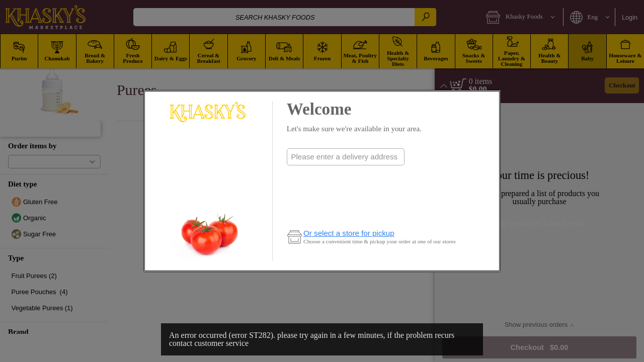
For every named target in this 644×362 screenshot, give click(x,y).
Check (345, 177)
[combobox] (346, 157)
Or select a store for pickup (349, 233)
